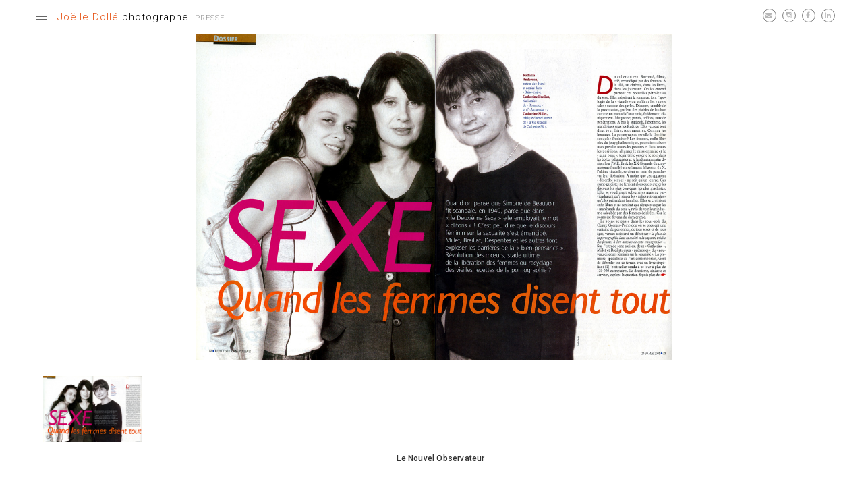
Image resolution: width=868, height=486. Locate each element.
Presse (210, 18)
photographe (123, 17)
